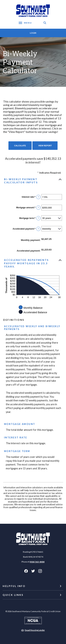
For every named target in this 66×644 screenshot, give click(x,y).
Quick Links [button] (13, 595)
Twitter (33, 571)
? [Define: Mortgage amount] (38, 208)
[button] (33, 181)
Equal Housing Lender (35, 630)
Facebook (26, 571)
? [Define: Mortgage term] (38, 218)
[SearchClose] (45, 23)
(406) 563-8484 (37, 562)
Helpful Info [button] (14, 586)
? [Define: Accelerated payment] (38, 229)
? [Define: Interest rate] (38, 197)
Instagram (40, 571)
